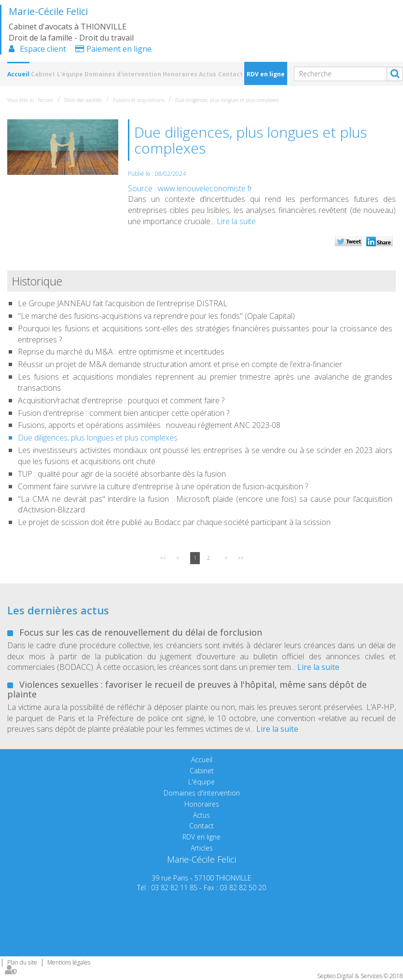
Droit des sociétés (83, 100)
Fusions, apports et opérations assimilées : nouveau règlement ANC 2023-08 (149, 425)
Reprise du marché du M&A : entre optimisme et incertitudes (121, 352)
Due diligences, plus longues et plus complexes (227, 100)
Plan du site (22, 962)
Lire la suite (236, 221)
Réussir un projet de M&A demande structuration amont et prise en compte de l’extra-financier (180, 364)
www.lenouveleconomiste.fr (205, 188)
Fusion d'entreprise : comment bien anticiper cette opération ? (124, 413)
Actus (208, 74)
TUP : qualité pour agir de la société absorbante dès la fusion (122, 474)
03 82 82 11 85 (174, 888)
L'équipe (70, 74)
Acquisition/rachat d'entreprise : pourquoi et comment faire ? (121, 400)
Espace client (43, 49)
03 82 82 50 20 (243, 888)
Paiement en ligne (119, 49)
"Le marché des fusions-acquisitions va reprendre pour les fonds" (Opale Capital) (156, 316)
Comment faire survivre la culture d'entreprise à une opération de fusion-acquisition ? (163, 486)
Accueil (18, 74)
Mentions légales (69, 962)
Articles (202, 848)
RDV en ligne (266, 74)
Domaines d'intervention (123, 74)
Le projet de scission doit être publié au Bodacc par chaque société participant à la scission (174, 522)
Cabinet (43, 74)
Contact (230, 74)
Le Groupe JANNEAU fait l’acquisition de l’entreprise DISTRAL (123, 303)
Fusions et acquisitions (139, 100)
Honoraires (180, 74)
